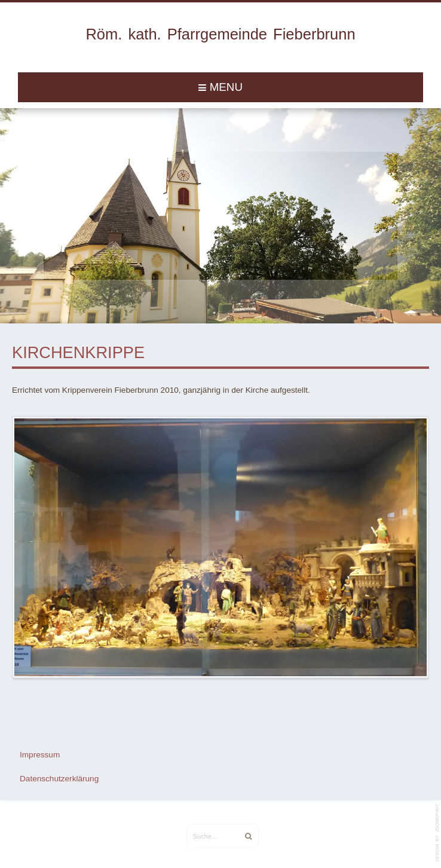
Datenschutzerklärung (59, 776)
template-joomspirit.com (438, 833)
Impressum (40, 751)
